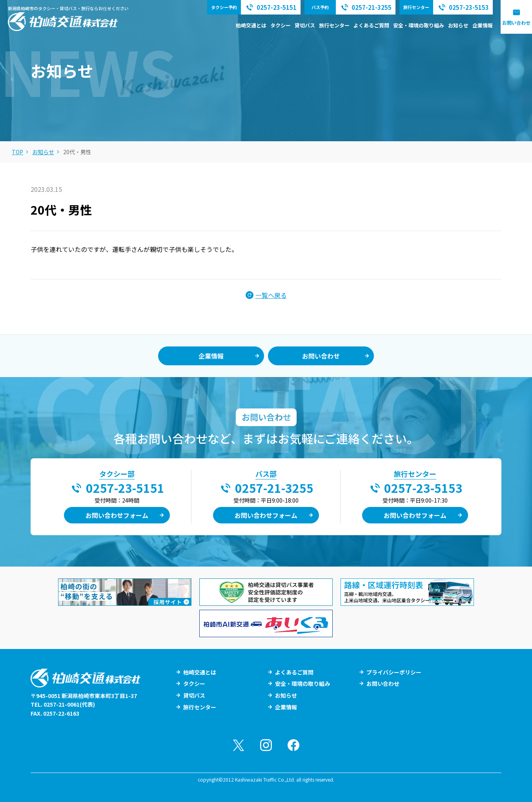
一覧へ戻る (271, 295)
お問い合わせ (516, 23)
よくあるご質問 (371, 25)
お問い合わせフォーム (117, 515)
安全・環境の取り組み (419, 25)
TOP (17, 152)
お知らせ (458, 25)
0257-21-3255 (274, 488)
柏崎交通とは (251, 25)
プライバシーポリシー (394, 672)
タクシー (281, 25)
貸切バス (305, 25)
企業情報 (483, 25)
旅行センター (334, 25)
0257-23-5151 (125, 488)
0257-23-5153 (423, 488)
